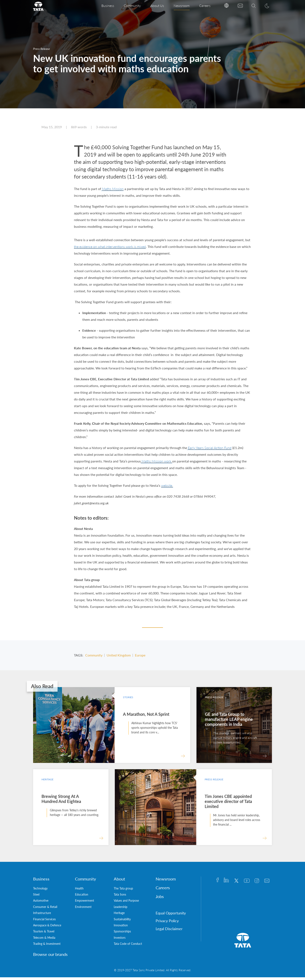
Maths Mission (113, 191)
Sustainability (122, 922)
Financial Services (44, 922)
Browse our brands (50, 957)
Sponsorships (122, 934)
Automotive (41, 903)
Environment (83, 909)
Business (108, 6)
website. (167, 488)
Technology (40, 891)
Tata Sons (120, 897)
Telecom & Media (44, 940)
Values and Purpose (126, 903)
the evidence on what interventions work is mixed (110, 249)
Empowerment (85, 903)
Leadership (121, 909)
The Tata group (123, 891)
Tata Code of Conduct (128, 946)
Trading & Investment (47, 946)
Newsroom (182, 6)
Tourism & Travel (44, 934)
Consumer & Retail (45, 909)
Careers (205, 6)
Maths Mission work (156, 464)
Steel (36, 897)
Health (79, 891)
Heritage (119, 916)
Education (82, 897)
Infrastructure (42, 916)
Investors (120, 940)
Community (132, 6)
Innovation (121, 928)
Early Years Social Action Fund (210, 450)
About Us (157, 6)
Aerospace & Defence (47, 928)
